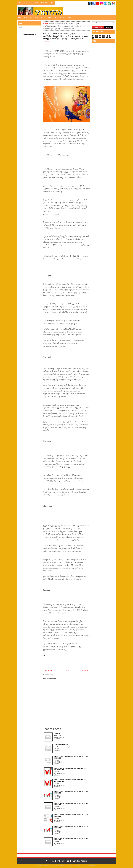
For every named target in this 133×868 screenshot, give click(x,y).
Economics (57, 733)
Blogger (33, 35)
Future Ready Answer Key (61, 745)
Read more (63, 737)
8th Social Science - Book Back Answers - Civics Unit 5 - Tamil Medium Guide (71, 815)
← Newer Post (47, 670)
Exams (53, 2)
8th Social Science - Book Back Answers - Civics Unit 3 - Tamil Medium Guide (71, 839)
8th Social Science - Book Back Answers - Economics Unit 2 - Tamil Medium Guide (71, 769)
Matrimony (44, 3)
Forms (36, 3)
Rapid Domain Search (90, 866)
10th (37, 17)
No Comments (57, 739)
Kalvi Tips (65, 861)
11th (31, 17)
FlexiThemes (46, 866)
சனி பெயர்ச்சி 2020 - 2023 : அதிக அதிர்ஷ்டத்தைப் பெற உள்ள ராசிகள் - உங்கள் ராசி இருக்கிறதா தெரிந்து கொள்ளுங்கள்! (66, 36)
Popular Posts (98, 27)
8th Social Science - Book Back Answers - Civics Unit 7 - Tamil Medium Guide (71, 792)
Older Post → (86, 670)
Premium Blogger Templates (75, 866)
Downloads (28, 2)
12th (26, 17)
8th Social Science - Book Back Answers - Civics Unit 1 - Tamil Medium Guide (71, 757)
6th (63, 17)
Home (20, 3)
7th (56, 17)
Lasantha (64, 866)
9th (43, 17)
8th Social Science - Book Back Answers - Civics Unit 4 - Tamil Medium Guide (71, 827)
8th (50, 17)
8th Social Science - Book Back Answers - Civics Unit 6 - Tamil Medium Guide (71, 804)
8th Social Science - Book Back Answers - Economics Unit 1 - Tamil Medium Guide (71, 781)
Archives (108, 27)
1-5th (70, 17)
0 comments (46, 42)
